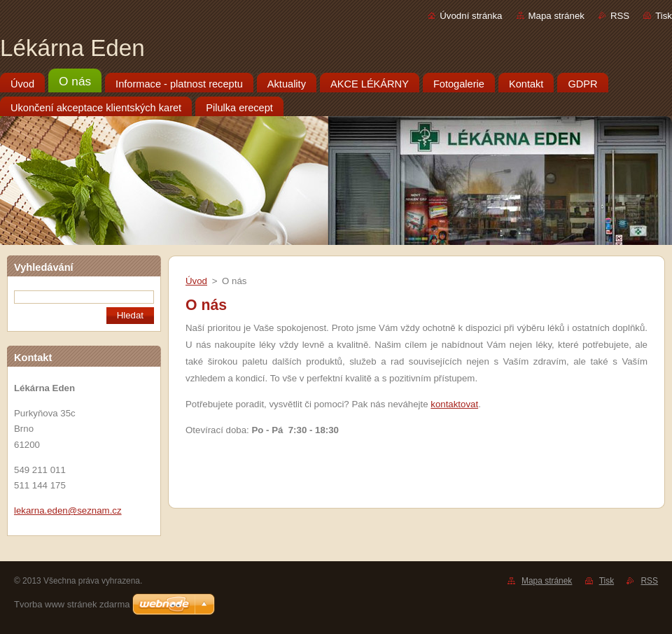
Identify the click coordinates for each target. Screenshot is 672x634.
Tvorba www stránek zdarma (72, 604)
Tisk (664, 16)
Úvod (196, 281)
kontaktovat (454, 404)
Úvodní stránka (471, 16)
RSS (620, 16)
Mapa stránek (556, 16)
